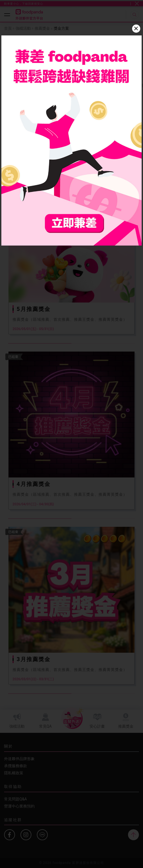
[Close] (136, 29)
